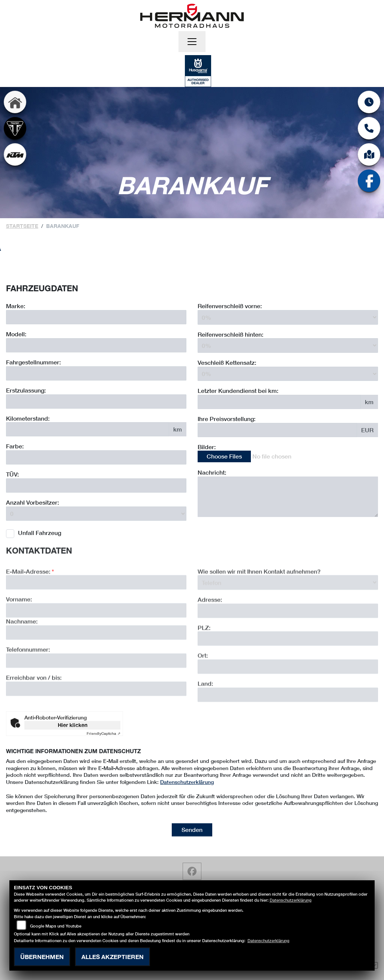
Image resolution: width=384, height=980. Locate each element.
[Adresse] (288, 640)
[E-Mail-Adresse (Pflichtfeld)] (96, 611)
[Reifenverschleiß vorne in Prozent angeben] (288, 318)
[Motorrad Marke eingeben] (96, 318)
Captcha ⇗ (103, 733)
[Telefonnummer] (96, 689)
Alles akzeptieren (112, 957)
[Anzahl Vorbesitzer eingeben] (96, 514)
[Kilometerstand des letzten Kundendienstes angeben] (279, 402)
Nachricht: (212, 473)
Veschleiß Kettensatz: (227, 362)
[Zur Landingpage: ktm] (15, 154)
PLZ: (204, 656)
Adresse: (210, 628)
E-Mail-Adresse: (30, 600)
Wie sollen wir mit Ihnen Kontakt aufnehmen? (259, 600)
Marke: (16, 306)
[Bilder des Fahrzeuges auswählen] (288, 457)
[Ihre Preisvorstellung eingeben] (277, 430)
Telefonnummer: (28, 678)
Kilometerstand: (28, 418)
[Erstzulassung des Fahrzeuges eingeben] (96, 402)
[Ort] (288, 696)
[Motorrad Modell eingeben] (96, 345)
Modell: (16, 334)
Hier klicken (73, 725)
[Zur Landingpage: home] (15, 102)
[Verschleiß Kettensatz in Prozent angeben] (288, 374)
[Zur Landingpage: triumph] (15, 128)
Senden (192, 829)
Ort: (203, 684)
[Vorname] (96, 640)
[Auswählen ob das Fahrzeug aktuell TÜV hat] (96, 486)
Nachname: (22, 650)
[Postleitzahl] (288, 668)
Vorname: (19, 628)
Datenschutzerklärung (187, 782)
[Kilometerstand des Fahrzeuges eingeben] (88, 430)
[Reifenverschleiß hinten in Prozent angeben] (288, 346)
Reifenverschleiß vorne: (230, 306)
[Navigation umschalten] (192, 42)
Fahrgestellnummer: (33, 362)
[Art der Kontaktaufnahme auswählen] (288, 611)
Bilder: (207, 447)
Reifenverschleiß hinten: (230, 334)
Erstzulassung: (26, 390)
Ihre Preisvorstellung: (226, 419)
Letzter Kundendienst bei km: (238, 390)
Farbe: (15, 446)
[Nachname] (96, 662)
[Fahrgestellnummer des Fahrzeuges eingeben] (96, 373)
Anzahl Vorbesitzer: (32, 502)
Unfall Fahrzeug (40, 533)
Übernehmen (42, 957)
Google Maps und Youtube (56, 926)
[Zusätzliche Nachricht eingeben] (288, 497)
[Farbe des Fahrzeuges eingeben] (96, 458)
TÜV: (12, 474)
